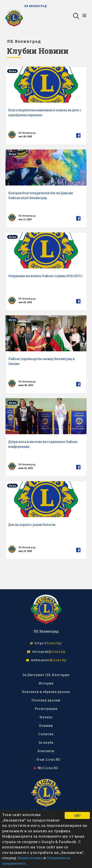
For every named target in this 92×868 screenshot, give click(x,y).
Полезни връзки (46, 700)
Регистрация (46, 709)
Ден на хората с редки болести (32, 525)
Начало (46, 717)
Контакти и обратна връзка (46, 692)
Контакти (46, 751)
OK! (77, 815)
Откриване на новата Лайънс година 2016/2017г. (46, 276)
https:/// (46, 643)
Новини (46, 726)
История (46, 683)
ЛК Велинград (35, 6)
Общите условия (30, 858)
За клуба (46, 742)
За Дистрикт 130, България (46, 675)
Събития (46, 734)
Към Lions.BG (46, 759)
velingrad (46, 652)
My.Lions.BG (46, 768)
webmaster (46, 660)
